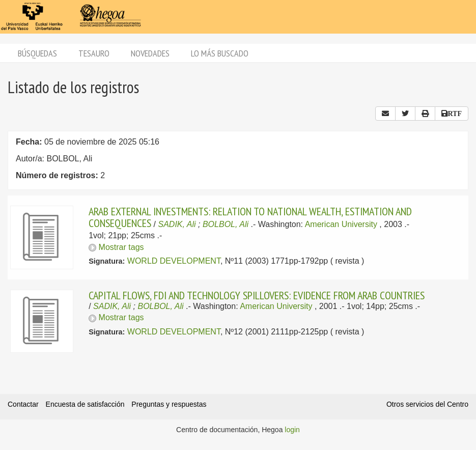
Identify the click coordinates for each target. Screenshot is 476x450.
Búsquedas (37, 53)
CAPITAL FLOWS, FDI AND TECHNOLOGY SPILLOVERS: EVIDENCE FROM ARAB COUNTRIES (257, 295)
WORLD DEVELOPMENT (174, 261)
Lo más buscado (220, 53)
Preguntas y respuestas (169, 404)
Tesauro (94, 53)
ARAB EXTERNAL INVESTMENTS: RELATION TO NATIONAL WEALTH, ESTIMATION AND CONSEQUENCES (250, 217)
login (292, 430)
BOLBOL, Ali (226, 224)
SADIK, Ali (177, 224)
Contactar (23, 404)
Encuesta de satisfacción (85, 404)
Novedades (150, 53)
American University (341, 224)
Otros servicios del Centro (427, 404)
